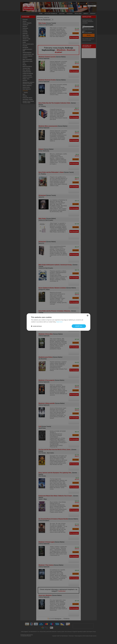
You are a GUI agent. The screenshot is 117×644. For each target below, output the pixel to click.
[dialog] (58, 322)
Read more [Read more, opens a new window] (59, 322)
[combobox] (88, 315)
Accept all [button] (79, 326)
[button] (36, 326)
